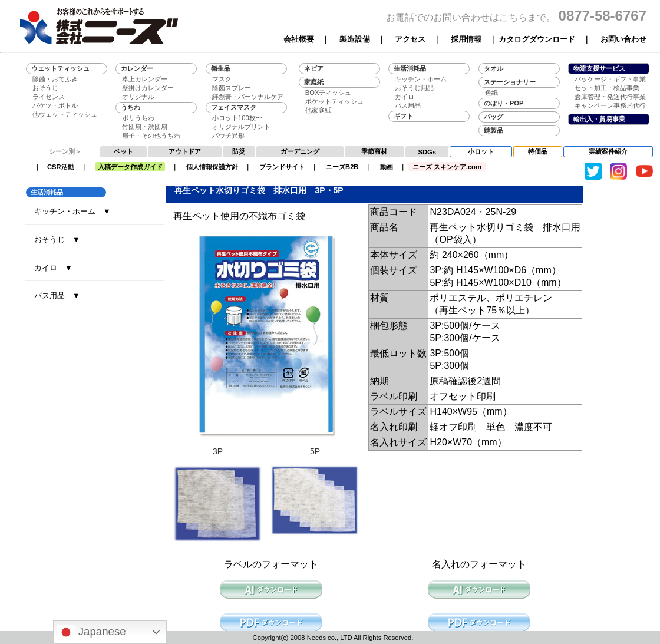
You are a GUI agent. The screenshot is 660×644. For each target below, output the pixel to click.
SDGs (427, 152)
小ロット (481, 151)
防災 (239, 151)
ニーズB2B (342, 167)
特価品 (538, 151)
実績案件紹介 (608, 151)
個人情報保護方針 (212, 167)
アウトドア (185, 151)
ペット (123, 151)
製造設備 (355, 39)
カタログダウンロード (537, 39)
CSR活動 (61, 167)
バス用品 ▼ (57, 295)
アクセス (410, 39)
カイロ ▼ (53, 268)
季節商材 (374, 151)
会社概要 (299, 39)
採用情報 (466, 39)
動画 (387, 167)
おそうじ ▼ (57, 240)
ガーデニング (300, 151)
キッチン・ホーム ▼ (72, 211)
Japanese (91, 632)
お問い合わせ (623, 39)
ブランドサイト (282, 167)
